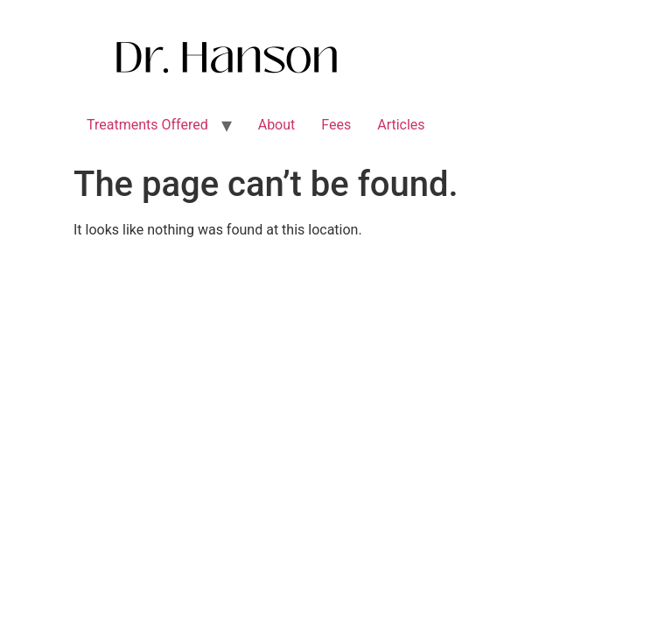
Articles (401, 125)
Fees (336, 125)
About (277, 125)
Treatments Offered (147, 125)
